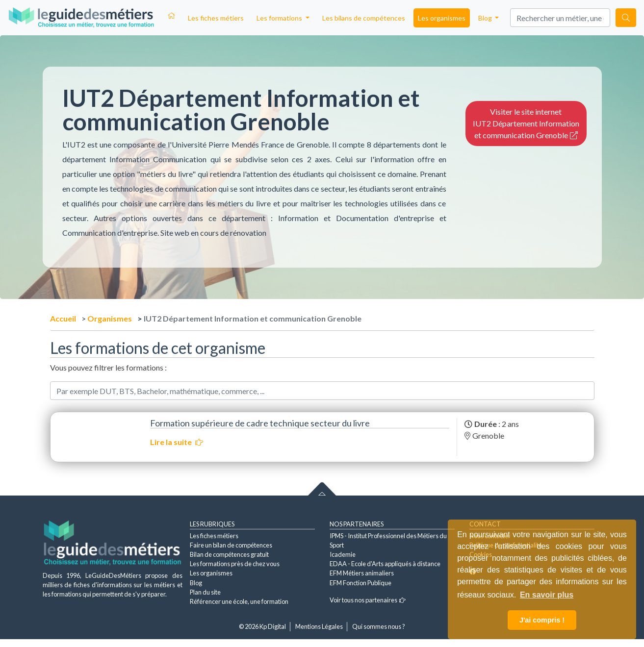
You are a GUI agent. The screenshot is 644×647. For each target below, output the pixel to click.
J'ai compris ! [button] (542, 620)
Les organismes (442, 18)
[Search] (560, 18)
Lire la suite (177, 442)
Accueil (63, 318)
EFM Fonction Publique (361, 583)
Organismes (110, 318)
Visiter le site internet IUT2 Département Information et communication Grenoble (526, 123)
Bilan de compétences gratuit (229, 554)
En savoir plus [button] (547, 595)
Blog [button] (486, 18)
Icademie (343, 554)
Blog (196, 583)
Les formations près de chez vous (235, 564)
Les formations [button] (280, 18)
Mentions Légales (319, 626)
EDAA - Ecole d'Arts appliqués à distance (385, 564)
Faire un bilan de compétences (231, 545)
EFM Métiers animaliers (362, 573)
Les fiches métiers (216, 18)
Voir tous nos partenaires (368, 600)
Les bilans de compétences (364, 18)
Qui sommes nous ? (379, 626)
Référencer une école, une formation (239, 601)
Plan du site (205, 592)
